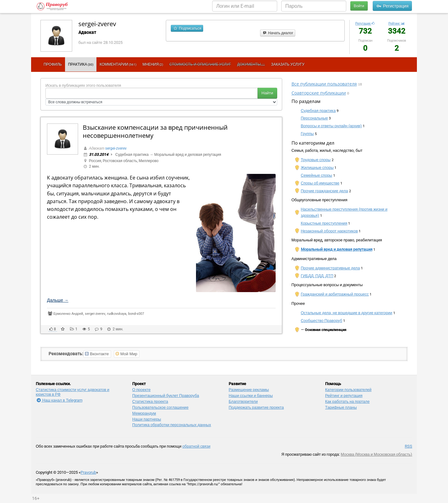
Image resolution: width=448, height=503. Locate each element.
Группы (307, 134)
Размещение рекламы (249, 390)
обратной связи (196, 446)
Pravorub (88, 472)
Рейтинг (397, 23)
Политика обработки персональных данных (172, 425)
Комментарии (118, 64)
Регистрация (392, 6)
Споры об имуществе (320, 183)
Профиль (53, 64)
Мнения (153, 64)
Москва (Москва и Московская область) (376, 454)
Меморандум (144, 413)
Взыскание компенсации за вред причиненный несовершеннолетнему (155, 131)
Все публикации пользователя (324, 84)
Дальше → (58, 300)
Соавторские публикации (319, 93)
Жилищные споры (317, 168)
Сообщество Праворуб (322, 321)
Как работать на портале (347, 401)
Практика (81, 64)
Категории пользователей (348, 390)
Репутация (365, 23)
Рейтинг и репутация (344, 396)
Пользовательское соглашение (160, 407)
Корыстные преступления (324, 223)
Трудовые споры (316, 160)
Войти (359, 6)
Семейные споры (317, 175)
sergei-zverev (97, 24)
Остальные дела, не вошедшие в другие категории (347, 313)
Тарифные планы (341, 407)
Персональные (314, 118)
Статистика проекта (150, 401)
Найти (267, 93)
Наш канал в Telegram (59, 400)
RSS (408, 446)
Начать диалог (278, 33)
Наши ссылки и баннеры (251, 396)
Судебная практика (132, 155)
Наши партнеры (147, 419)
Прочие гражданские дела (324, 191)
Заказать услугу (288, 64)
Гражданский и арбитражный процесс (335, 294)
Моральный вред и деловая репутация (188, 155)
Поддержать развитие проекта (256, 407)
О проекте (141, 390)
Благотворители (243, 401)
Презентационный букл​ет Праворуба (166, 396)
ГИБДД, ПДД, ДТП (317, 276)
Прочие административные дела (330, 268)
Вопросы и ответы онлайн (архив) (331, 126)
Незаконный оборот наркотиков (329, 231)
